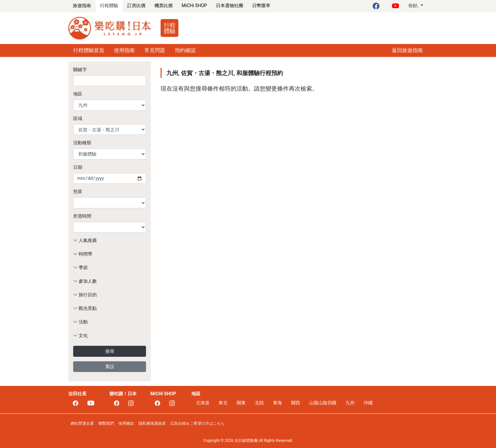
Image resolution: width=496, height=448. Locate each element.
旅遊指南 (82, 5)
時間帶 (83, 254)
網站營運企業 (82, 423)
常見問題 (155, 50)
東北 (223, 403)
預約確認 (185, 50)
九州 (350, 403)
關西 (296, 403)
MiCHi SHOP (194, 5)
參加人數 (85, 281)
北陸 (259, 403)
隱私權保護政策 (152, 423)
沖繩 (368, 403)
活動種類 (82, 143)
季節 (80, 268)
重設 (110, 366)
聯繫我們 (106, 423)
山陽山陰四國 (323, 403)
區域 (78, 118)
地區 (78, 94)
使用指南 (124, 50)
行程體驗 (109, 5)
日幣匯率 (261, 5)
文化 (80, 335)
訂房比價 (136, 5)
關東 (241, 403)
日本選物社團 (230, 5)
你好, (414, 5)
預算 (78, 191)
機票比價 (163, 5)
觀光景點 (85, 308)
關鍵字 (80, 70)
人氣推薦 (85, 240)
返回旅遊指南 (407, 50)
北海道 (203, 403)
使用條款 (126, 423)
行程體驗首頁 (89, 50)
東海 (277, 403)
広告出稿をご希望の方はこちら (197, 423)
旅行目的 (85, 295)
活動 (80, 322)
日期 (78, 167)
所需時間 (82, 216)
